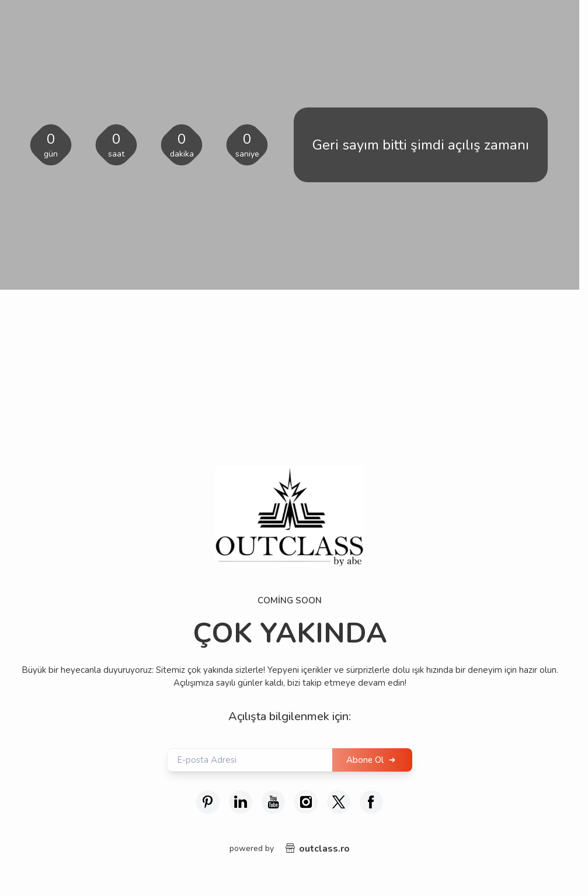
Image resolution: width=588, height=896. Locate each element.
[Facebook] (371, 802)
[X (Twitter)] (339, 802)
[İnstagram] (306, 802)
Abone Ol (365, 760)
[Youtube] (273, 802)
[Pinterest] (208, 802)
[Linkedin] (241, 802)
